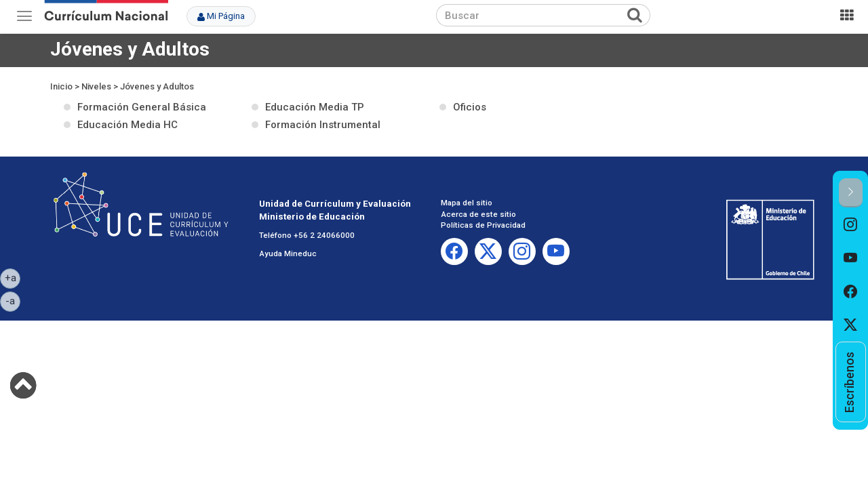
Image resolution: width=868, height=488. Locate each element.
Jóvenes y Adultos (157, 86)
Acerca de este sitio (478, 214)
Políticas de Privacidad (483, 225)
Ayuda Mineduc (288, 253)
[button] (851, 193)
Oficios (470, 107)
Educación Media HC (127, 125)
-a (13, 300)
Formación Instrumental (323, 125)
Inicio (61, 86)
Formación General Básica (142, 107)
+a (13, 277)
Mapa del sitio (467, 203)
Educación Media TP (315, 107)
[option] (851, 224)
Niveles (96, 86)
